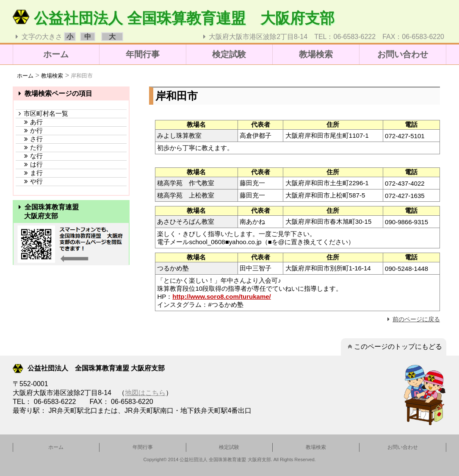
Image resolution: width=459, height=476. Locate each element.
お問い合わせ (403, 54)
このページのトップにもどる (394, 347)
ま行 (29, 173)
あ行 (29, 122)
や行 (29, 181)
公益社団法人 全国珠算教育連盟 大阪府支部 (174, 18)
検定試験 (229, 54)
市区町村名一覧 (42, 113)
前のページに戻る (412, 319)
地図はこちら (145, 393)
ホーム (56, 54)
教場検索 (316, 54)
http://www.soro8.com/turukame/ (221, 296)
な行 (29, 156)
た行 (29, 147)
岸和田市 (82, 76)
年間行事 (143, 54)
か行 (29, 130)
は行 (29, 164)
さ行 (29, 139)
